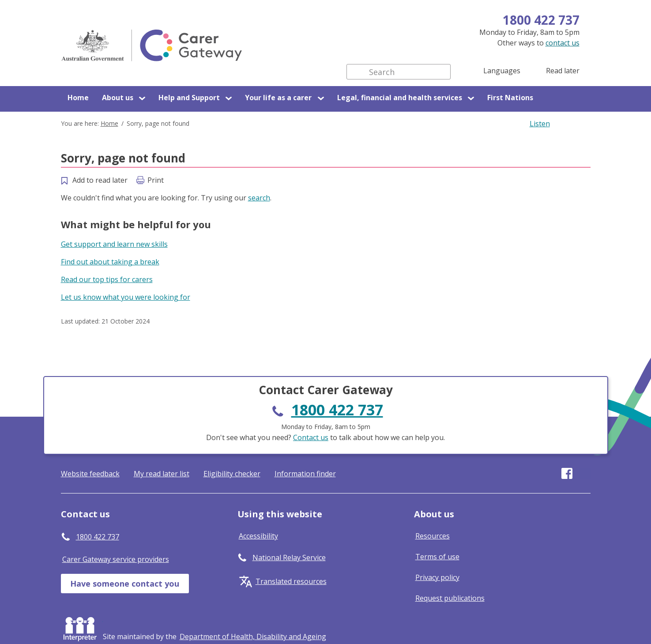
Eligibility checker (232, 474)
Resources (433, 536)
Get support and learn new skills (114, 244)
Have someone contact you (125, 584)
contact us (563, 43)
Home (78, 98)
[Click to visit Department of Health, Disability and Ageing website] (253, 636)
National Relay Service (289, 557)
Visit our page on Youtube (585, 473)
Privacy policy (437, 577)
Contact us (311, 437)
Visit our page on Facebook (567, 473)
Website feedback (90, 474)
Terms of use (437, 557)
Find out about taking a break (110, 262)
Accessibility (258, 536)
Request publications (450, 598)
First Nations (510, 98)
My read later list (162, 474)
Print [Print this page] (156, 180)
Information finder (305, 474)
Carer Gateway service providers (116, 559)
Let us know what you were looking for (126, 297)
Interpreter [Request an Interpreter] (82, 627)
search (259, 198)
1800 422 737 (541, 20)
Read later (563, 71)
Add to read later (100, 180)
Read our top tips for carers (107, 279)
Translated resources (291, 581)
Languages (502, 71)
